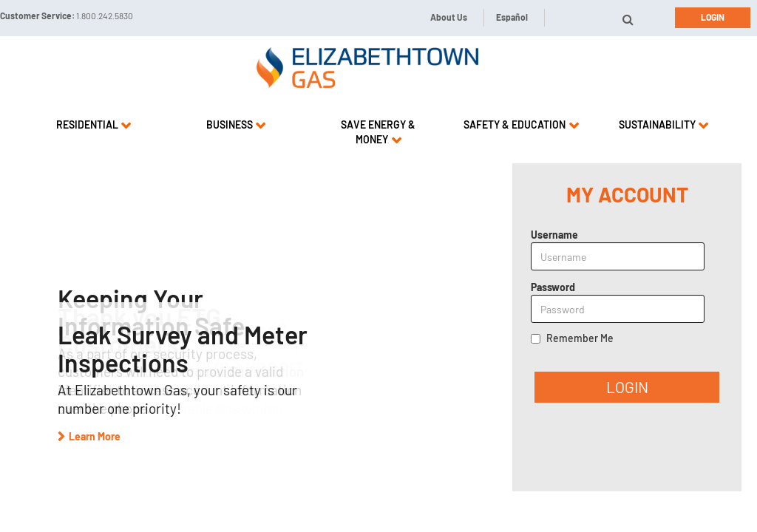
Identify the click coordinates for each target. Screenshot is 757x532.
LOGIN (627, 387)
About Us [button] (449, 17)
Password (553, 287)
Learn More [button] (95, 436)
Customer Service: (67, 16)
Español (512, 17)
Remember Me (580, 338)
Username (554, 235)
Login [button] (713, 17)
